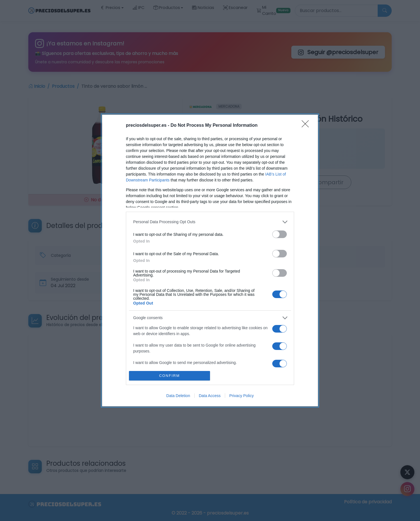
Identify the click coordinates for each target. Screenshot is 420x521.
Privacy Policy (242, 396)
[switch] (280, 234)
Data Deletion (178, 396)
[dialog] (210, 260)
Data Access (210, 396)
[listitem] (210, 222)
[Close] (307, 126)
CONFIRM (169, 376)
